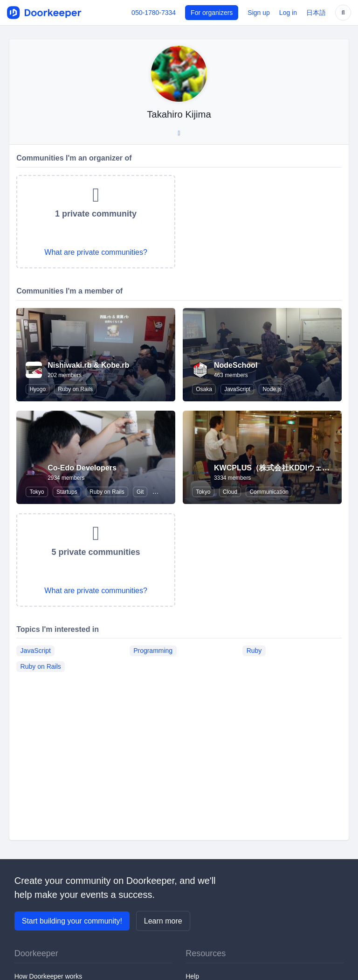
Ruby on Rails (75, 389)
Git (140, 492)
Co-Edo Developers (82, 468)
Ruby (254, 651)
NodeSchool (236, 365)
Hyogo (38, 389)
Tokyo (37, 492)
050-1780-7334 (154, 13)
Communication (269, 492)
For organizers (212, 13)
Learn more (163, 921)
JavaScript (237, 389)
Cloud (230, 492)
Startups (67, 492)
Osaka (204, 389)
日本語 (316, 13)
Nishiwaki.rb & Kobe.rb (88, 365)
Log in (288, 13)
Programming (153, 651)
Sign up (258, 13)
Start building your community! (72, 921)
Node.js (272, 389)
